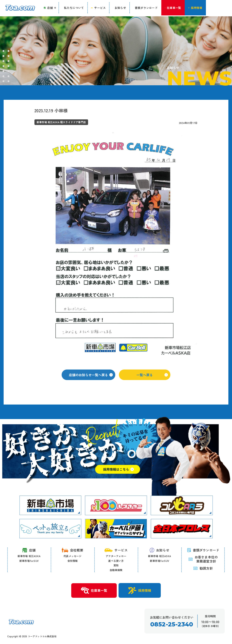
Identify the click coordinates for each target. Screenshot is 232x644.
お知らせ (159, 550)
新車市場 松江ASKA (29, 556)
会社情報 (73, 561)
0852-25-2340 (172, 624)
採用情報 (140, 590)
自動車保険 (116, 570)
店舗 (29, 550)
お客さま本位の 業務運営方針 (203, 559)
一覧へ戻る (152, 379)
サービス (116, 550)
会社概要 (72, 550)
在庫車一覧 (94, 591)
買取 (116, 565)
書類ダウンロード (203, 550)
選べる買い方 (116, 561)
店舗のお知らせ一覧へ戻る (91, 379)
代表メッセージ (72, 556)
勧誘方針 (203, 568)
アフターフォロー (116, 556)
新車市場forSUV (29, 561)
